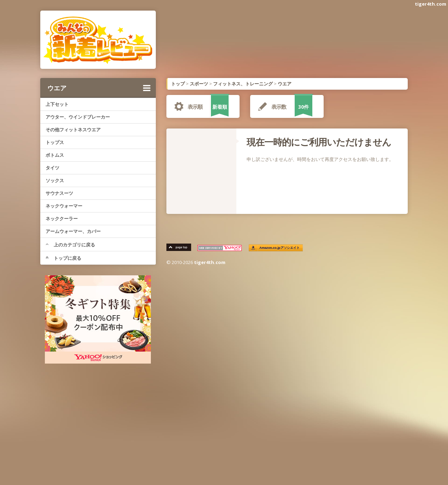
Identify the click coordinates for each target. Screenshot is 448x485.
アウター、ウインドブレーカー (78, 117)
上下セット (57, 104)
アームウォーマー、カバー (73, 231)
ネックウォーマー (64, 206)
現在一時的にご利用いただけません (319, 142)
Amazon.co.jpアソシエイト (280, 248)
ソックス (55, 180)
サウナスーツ (59, 193)
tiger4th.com (431, 4)
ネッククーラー (62, 218)
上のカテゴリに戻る (70, 245)
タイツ (52, 168)
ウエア (99, 88)
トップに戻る (63, 258)
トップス (55, 142)
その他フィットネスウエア (73, 130)
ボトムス (55, 155)
